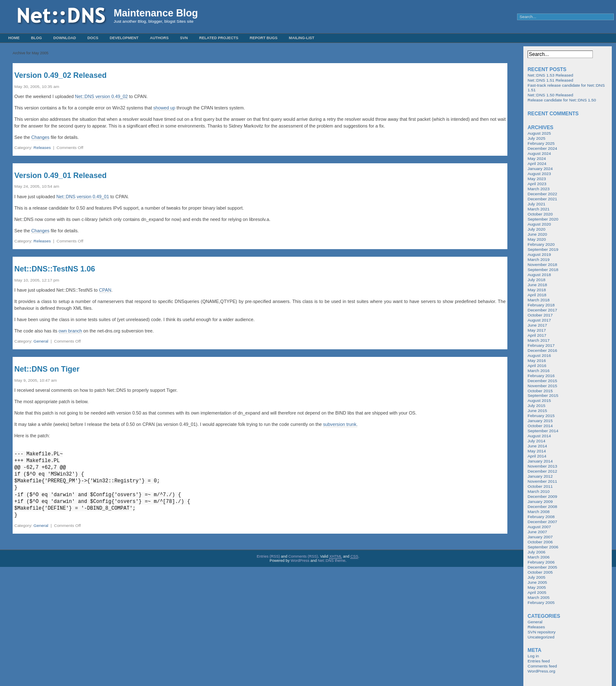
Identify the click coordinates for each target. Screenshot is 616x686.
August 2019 (539, 254)
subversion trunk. (340, 424)
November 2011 (542, 481)
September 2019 (543, 249)
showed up (164, 108)
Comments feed (542, 666)
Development (124, 38)
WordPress (300, 561)
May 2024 (537, 158)
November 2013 (542, 466)
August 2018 (539, 275)
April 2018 (537, 295)
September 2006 (543, 547)
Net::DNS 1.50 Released (550, 95)
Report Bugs (264, 38)
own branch (70, 331)
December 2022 (542, 194)
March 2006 (539, 557)
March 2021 (539, 209)
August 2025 (539, 133)
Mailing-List (302, 38)
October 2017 (540, 315)
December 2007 (542, 522)
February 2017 (541, 345)
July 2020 (536, 229)
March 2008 (539, 512)
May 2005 (537, 587)
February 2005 (541, 602)
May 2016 (537, 360)
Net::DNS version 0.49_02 (101, 96)
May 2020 (537, 239)
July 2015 (536, 405)
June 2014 (537, 446)
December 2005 (542, 567)
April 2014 (537, 456)
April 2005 (537, 592)
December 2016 (542, 350)
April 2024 (537, 164)
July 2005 (536, 577)
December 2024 (542, 148)
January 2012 (540, 476)
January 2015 (540, 421)
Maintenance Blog (156, 13)
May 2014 (537, 451)
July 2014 (536, 441)
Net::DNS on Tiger (47, 369)
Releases (42, 148)
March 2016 (539, 371)
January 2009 (540, 501)
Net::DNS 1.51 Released (550, 80)
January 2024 (540, 169)
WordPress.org (541, 671)
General (41, 341)
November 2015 (542, 386)
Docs (93, 38)
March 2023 (539, 189)
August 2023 (539, 174)
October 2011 (540, 486)
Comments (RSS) (303, 556)
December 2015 (542, 381)
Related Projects (219, 38)
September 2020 (543, 219)
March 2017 (539, 340)
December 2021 (542, 199)
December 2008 (542, 507)
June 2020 (537, 234)
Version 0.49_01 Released (60, 175)
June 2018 (537, 285)
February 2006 (541, 562)
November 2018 (542, 265)
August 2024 (539, 153)
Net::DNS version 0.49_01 (83, 197)
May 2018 (537, 290)
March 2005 (539, 597)
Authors (159, 38)
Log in (533, 656)
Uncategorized (541, 637)
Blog (37, 38)
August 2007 (539, 527)
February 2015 (541, 416)
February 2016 (541, 376)
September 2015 (543, 395)
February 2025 (541, 143)
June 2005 (537, 582)
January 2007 (540, 537)
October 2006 (540, 542)
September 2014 (543, 431)
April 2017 (537, 335)
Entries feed (539, 661)
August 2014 (539, 436)
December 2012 (542, 471)
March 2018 (539, 300)
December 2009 (542, 496)
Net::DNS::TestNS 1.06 (55, 269)
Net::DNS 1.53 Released (550, 75)
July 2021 (536, 204)
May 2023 (537, 179)
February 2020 (541, 244)
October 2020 (540, 214)
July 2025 (536, 138)
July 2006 (536, 552)
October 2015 (540, 391)
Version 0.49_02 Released (60, 75)
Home (14, 38)
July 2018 (536, 280)
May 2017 (537, 330)
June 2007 (537, 532)
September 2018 (543, 270)
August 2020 (539, 224)
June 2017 (537, 325)
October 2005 (540, 572)
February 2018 (541, 305)
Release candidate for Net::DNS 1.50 (562, 100)
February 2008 (541, 517)
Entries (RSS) (268, 556)
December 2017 (542, 310)
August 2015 (539, 400)
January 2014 (540, 461)
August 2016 (539, 355)
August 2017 (539, 320)
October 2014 (540, 426)
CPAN (105, 290)
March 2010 (539, 491)
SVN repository (541, 632)
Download (65, 38)
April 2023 (537, 184)
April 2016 (537, 366)
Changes (40, 137)
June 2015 (537, 411)
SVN (184, 38)
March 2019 (539, 259)
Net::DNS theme (332, 561)
